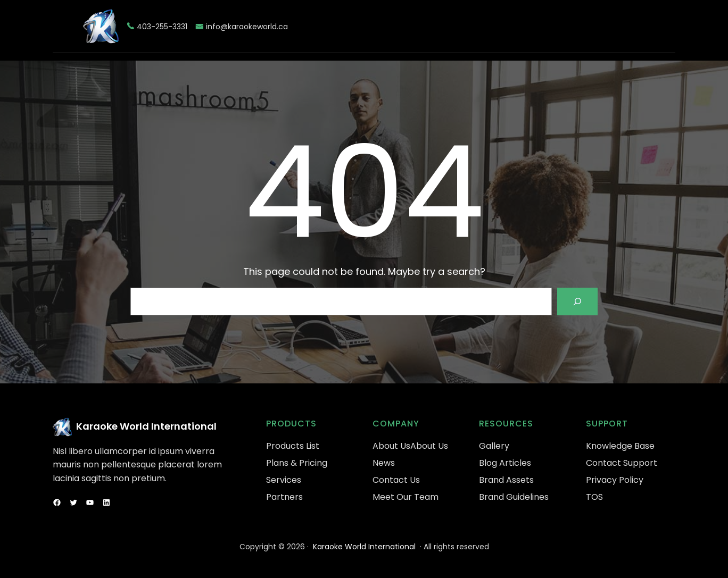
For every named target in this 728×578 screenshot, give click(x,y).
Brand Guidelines (514, 497)
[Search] (577, 301)
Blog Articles (505, 463)
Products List (293, 446)
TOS (594, 497)
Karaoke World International (146, 426)
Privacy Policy (615, 480)
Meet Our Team (406, 497)
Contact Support (622, 463)
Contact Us (396, 480)
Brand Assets (506, 480)
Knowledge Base (620, 446)
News (384, 463)
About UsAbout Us (410, 446)
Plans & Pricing (297, 463)
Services (284, 480)
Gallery (494, 446)
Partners (284, 497)
